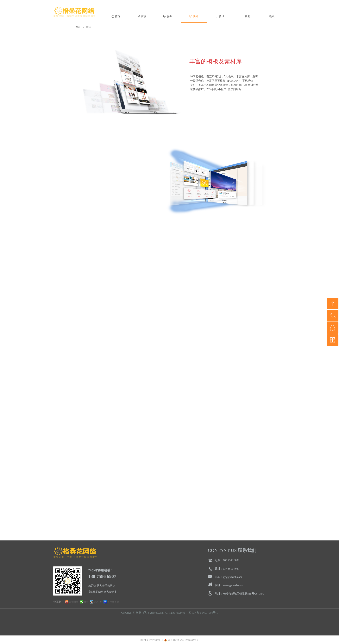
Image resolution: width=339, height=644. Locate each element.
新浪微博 (74, 602)
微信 (86, 602)
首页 (78, 27)
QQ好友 (98, 602)
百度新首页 (113, 602)
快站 (88, 27)
